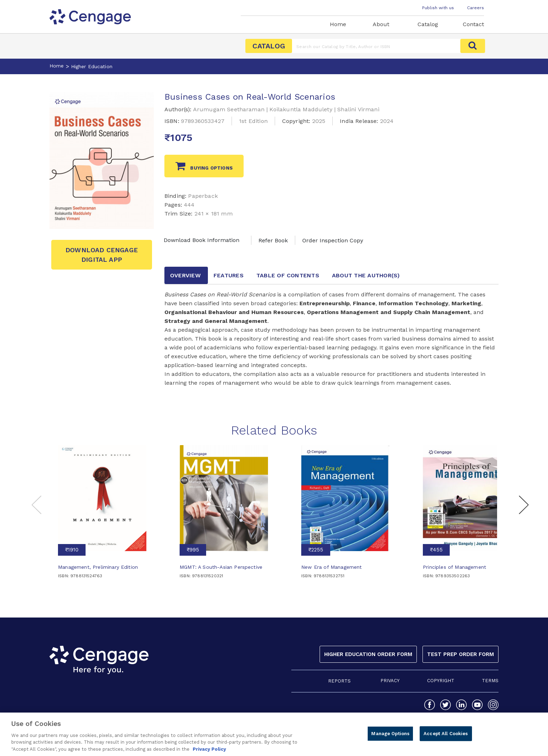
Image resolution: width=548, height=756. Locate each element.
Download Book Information (202, 240)
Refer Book (273, 240)
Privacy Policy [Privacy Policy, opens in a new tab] (209, 753)
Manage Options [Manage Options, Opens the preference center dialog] (390, 737)
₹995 (193, 550)
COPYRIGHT (441, 681)
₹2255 (316, 550)
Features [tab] (229, 275)
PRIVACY (390, 681)
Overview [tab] (185, 275)
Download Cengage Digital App (102, 255)
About (381, 24)
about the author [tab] (366, 275)
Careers (476, 8)
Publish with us (438, 8)
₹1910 (72, 550)
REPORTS (339, 681)
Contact (473, 24)
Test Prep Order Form (460, 654)
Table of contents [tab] (288, 275)
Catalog (428, 24)
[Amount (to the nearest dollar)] (376, 46)
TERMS (490, 681)
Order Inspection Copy (333, 240)
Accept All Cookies (446, 737)
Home (338, 24)
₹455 (436, 550)
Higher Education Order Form (368, 654)
